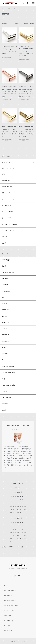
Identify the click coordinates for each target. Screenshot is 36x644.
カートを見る (8, 626)
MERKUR (5, 285)
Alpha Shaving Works (8, 385)
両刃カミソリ (10, 8)
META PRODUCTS (8, 398)
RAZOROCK (6, 291)
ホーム (3, 8)
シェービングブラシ (8, 168)
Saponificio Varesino (8, 366)
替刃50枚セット (7, 180)
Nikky (4, 297)
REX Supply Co (7, 279)
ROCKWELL (6, 354)
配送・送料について (10, 591)
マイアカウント (9, 621)
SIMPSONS (5, 322)
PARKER (5, 304)
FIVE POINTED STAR (8, 272)
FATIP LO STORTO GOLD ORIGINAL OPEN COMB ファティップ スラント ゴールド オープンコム (9, 132)
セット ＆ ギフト (7, 218)
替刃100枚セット (7, 187)
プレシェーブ (6, 193)
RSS (5, 616)
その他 (4, 243)
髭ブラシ (5, 237)
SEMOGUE (5, 335)
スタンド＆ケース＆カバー (10, 224)
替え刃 (4, 266)
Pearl (4, 360)
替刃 (3, 174)
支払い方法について (10, 601)
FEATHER (5, 404)
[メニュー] (33, 3)
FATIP (17, 8)
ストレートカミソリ (8, 230)
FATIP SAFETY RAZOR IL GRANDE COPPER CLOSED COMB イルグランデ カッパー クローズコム (9, 91)
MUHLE (4, 316)
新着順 (32, 23)
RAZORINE (5, 341)
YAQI (3, 379)
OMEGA (4, 329)
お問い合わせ (8, 631)
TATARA (4, 391)
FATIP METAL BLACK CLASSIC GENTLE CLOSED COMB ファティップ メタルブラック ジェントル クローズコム (26, 91)
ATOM (10, 616)
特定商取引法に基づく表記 (12, 606)
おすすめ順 (18, 23)
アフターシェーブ (7, 205)
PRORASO (5, 310)
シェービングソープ (8, 199)
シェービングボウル (8, 212)
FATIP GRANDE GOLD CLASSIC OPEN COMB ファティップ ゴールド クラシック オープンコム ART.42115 (26, 51)
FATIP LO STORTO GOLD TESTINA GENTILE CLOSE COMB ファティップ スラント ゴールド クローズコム (27, 132)
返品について (8, 596)
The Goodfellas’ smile (8, 373)
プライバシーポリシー (11, 611)
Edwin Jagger (6, 260)
